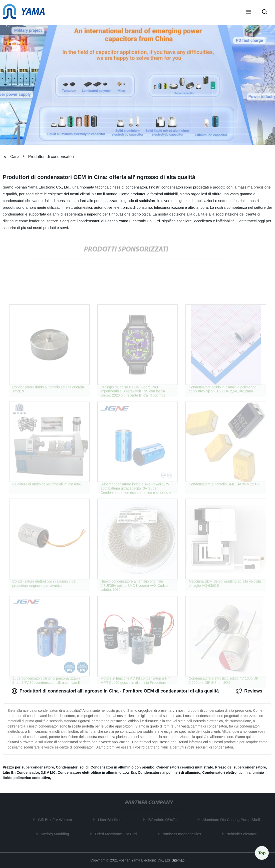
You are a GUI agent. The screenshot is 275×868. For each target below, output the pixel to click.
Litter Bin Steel (111, 820)
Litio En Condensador (21, 772)
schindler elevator (243, 834)
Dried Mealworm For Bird (117, 834)
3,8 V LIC (48, 772)
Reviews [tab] (249, 691)
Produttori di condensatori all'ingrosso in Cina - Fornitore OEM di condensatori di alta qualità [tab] (115, 691)
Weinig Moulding (56, 834)
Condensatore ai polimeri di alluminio (169, 772)
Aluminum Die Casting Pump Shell (232, 820)
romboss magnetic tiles (183, 834)
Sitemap (178, 860)
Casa (15, 157)
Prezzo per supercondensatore (28, 767)
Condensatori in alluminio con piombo (122, 767)
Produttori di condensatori (51, 157)
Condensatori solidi (72, 767)
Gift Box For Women (56, 820)
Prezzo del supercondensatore (241, 767)
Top (262, 853)
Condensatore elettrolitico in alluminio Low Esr (97, 772)
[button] (248, 12)
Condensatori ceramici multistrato (185, 767)
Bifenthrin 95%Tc (164, 820)
